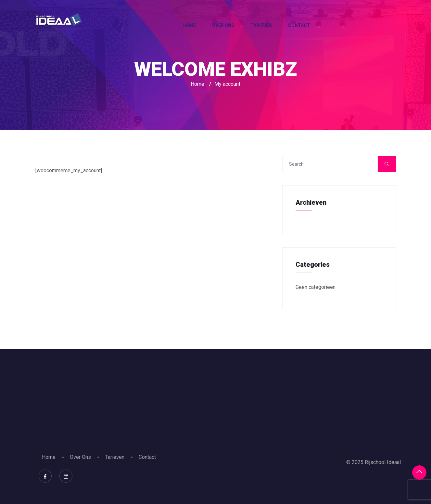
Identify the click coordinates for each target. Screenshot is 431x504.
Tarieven (261, 25)
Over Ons (223, 25)
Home (189, 25)
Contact (299, 25)
